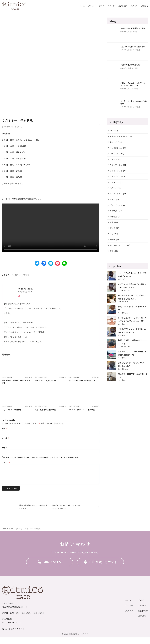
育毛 (112, 251)
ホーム (82, 6)
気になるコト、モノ (118, 245)
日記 (112, 234)
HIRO (112, 131)
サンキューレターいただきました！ (84, 381)
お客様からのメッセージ (120, 136)
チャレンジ (114, 182)
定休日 (113, 228)
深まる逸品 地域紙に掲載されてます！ (16, 382)
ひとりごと (114, 154)
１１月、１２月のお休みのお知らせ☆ (134, 102)
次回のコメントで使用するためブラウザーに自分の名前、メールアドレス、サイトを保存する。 (42, 457)
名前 (5, 428)
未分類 (113, 240)
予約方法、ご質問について (46, 381)
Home (4, 529)
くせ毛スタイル (116, 148)
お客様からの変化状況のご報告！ (134, 28)
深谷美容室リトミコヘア (78, 634)
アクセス (134, 6)
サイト (5, 448)
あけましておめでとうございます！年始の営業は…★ (133, 84)
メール (6, 438)
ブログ (101, 6)
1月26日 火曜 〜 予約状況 (83, 410)
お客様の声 (123, 6)
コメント (6, 463)
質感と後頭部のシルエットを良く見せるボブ (33, 507)
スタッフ (111, 6)
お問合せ (145, 6)
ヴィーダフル (115, 205)
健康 (112, 222)
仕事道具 (113, 217)
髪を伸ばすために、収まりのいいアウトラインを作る (66, 507)
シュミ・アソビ (116, 171)
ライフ (113, 199)
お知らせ (19, 127)
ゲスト (113, 159)
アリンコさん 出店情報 (12, 410)
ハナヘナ (113, 188)
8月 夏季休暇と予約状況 (46, 410)
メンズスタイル (116, 194)
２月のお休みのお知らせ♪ (131, 65)
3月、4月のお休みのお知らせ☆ (133, 47)
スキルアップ (115, 176)
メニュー (92, 6)
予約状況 (26, 275)
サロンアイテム (116, 165)
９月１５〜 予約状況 (33, 529)
